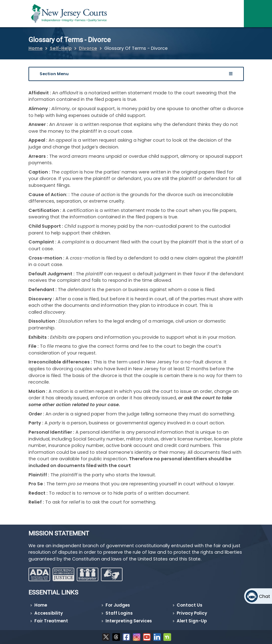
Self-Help (61, 48)
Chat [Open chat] (265, 596)
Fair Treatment (51, 621)
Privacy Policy (192, 613)
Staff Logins (119, 613)
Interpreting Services (129, 621)
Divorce (88, 48)
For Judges (118, 605)
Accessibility (49, 613)
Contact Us (190, 605)
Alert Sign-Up (192, 621)
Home (36, 48)
